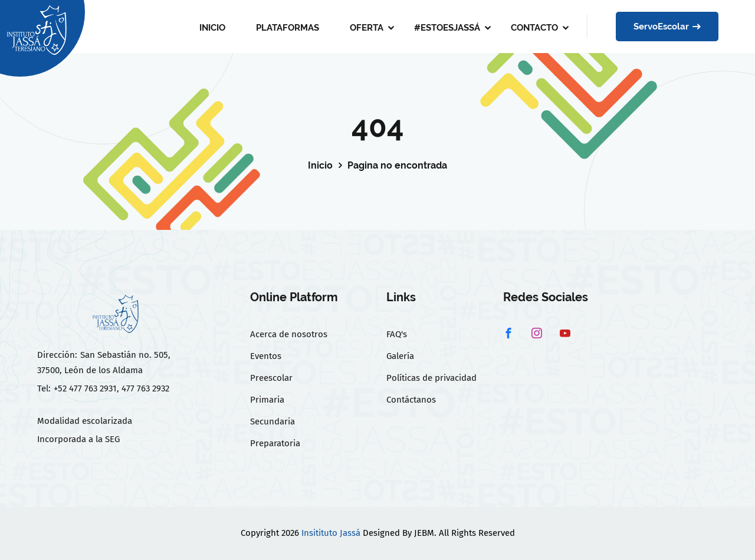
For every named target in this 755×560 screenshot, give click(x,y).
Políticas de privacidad (431, 378)
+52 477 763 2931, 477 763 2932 (111, 388)
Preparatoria (275, 443)
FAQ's (397, 334)
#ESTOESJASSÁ (447, 28)
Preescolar (271, 378)
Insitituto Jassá (331, 533)
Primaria (267, 400)
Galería (400, 356)
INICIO (212, 28)
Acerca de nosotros (289, 334)
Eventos (266, 356)
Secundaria (273, 421)
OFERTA (367, 28)
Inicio (320, 165)
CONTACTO (534, 28)
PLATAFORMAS (288, 28)
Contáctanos (411, 400)
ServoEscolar (667, 27)
